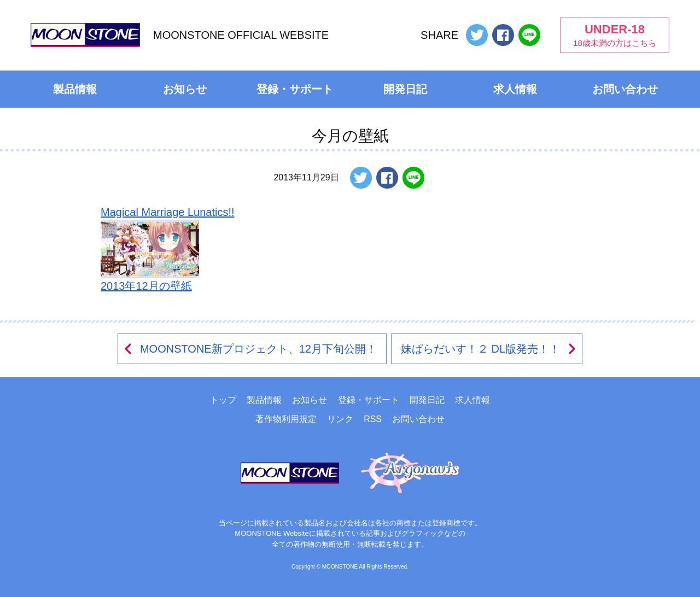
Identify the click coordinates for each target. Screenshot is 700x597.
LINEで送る (529, 35)
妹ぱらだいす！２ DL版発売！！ (489, 349)
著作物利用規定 (286, 419)
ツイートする (477, 35)
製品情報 (75, 89)
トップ (223, 400)
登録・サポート (295, 89)
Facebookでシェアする (503, 35)
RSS (373, 419)
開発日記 (405, 89)
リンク (340, 419)
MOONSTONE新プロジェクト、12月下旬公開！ (250, 349)
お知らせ (185, 89)
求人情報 (515, 89)
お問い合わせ (625, 89)
